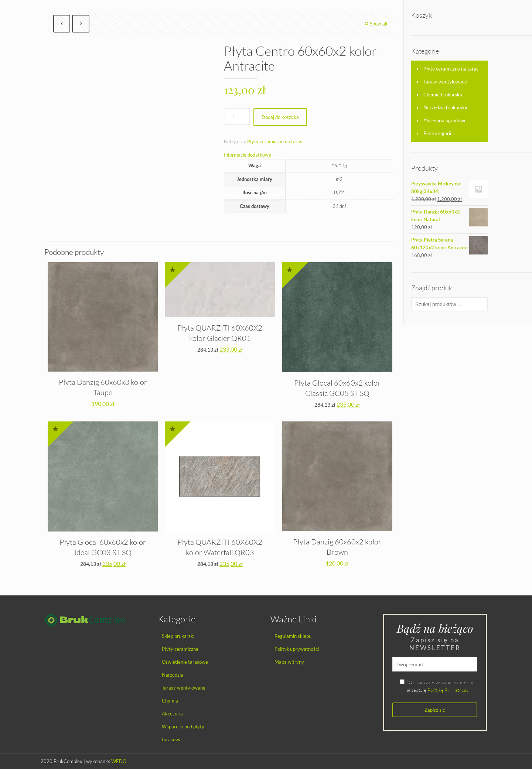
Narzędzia (173, 675)
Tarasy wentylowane (445, 82)
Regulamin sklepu (293, 636)
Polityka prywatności (297, 649)
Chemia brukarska (443, 95)
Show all (375, 24)
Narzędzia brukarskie (446, 107)
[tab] (308, 155)
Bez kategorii (437, 133)
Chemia (170, 701)
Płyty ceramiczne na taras (275, 141)
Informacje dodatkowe (248, 155)
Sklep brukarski (178, 636)
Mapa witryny (289, 662)
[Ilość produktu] (237, 117)
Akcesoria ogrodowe (445, 120)
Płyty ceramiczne (180, 649)
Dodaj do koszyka (280, 117)
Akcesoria (172, 714)
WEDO (119, 761)
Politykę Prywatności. (449, 690)
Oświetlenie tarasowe (185, 662)
